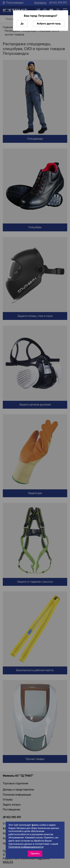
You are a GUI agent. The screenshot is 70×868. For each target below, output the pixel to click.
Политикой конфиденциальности (26, 847)
